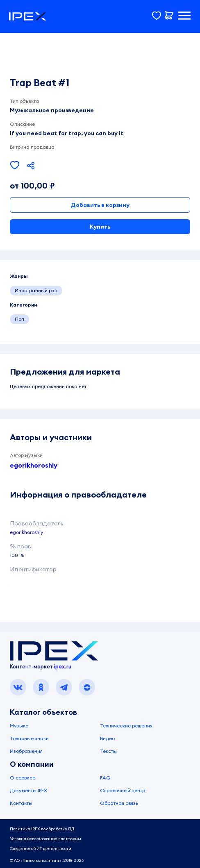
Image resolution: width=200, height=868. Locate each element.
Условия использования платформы (45, 839)
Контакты (21, 803)
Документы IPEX (28, 790)
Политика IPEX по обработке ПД (42, 829)
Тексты (108, 751)
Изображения (26, 751)
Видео (107, 738)
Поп (19, 319)
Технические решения (126, 726)
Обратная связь (119, 803)
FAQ (105, 778)
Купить (100, 227)
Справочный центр (123, 790)
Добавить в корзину (100, 205)
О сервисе (23, 778)
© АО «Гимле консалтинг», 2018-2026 (47, 860)
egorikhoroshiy (34, 465)
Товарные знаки (29, 738)
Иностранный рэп (36, 290)
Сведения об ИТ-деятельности (41, 849)
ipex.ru (63, 666)
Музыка (19, 726)
